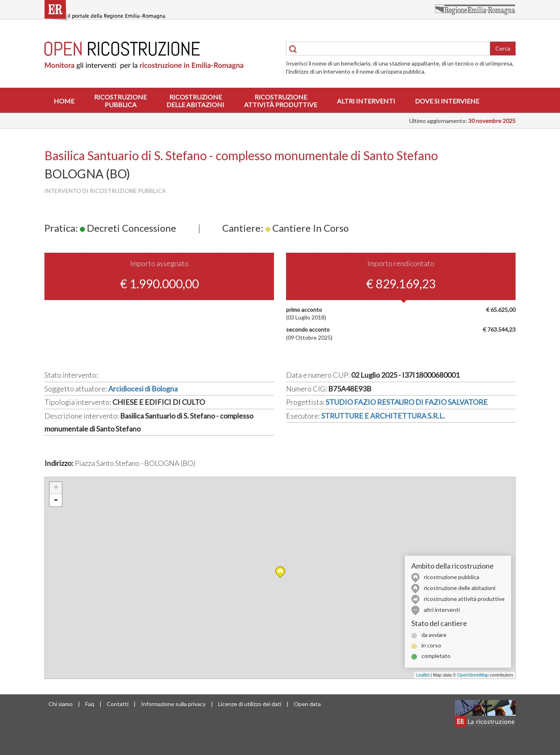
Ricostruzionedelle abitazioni (195, 101)
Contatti (118, 704)
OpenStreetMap (473, 675)
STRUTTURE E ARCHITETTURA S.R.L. (383, 416)
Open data (307, 704)
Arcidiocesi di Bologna (143, 389)
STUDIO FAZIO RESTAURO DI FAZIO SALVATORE (407, 402)
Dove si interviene (447, 101)
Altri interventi (366, 101)
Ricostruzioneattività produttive (281, 101)
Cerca (503, 48)
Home (64, 101)
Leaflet (423, 675)
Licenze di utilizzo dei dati (250, 704)
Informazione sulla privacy (173, 704)
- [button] (56, 500)
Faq (90, 704)
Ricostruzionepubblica (120, 101)
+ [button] (56, 488)
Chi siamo (61, 704)
